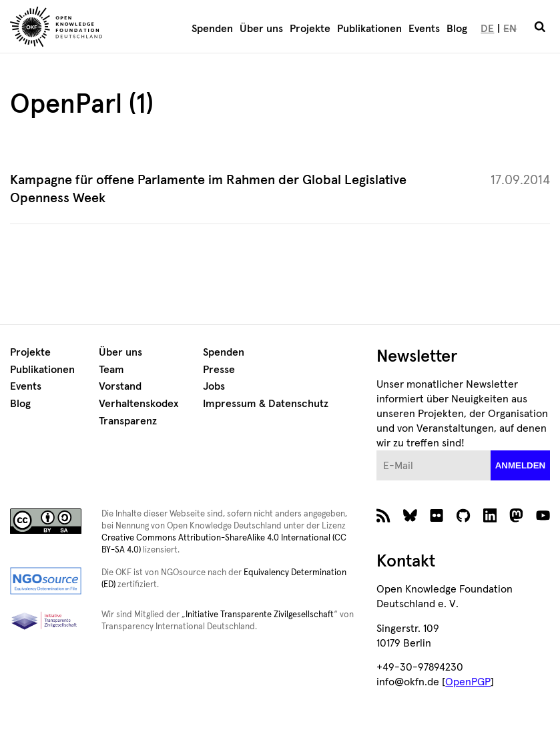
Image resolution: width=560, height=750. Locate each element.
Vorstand (120, 386)
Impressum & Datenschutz (266, 404)
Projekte (310, 29)
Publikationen (369, 29)
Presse (219, 370)
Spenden (212, 29)
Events (424, 29)
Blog (457, 29)
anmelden (521, 465)
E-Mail (377, 451)
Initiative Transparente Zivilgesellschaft (260, 615)
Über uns (261, 29)
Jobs (214, 386)
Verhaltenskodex (138, 404)
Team (111, 370)
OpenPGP (468, 682)
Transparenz (128, 421)
